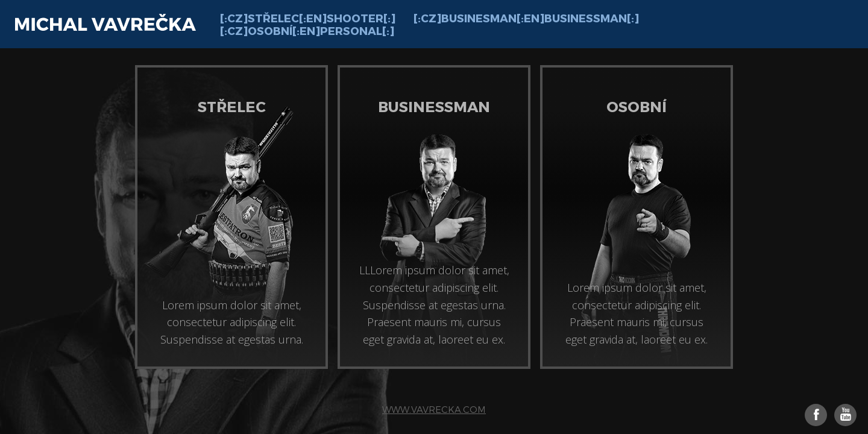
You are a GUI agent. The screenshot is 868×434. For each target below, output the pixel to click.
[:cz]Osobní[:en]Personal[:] (307, 30)
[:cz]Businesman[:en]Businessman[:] (526, 18)
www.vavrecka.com (434, 409)
